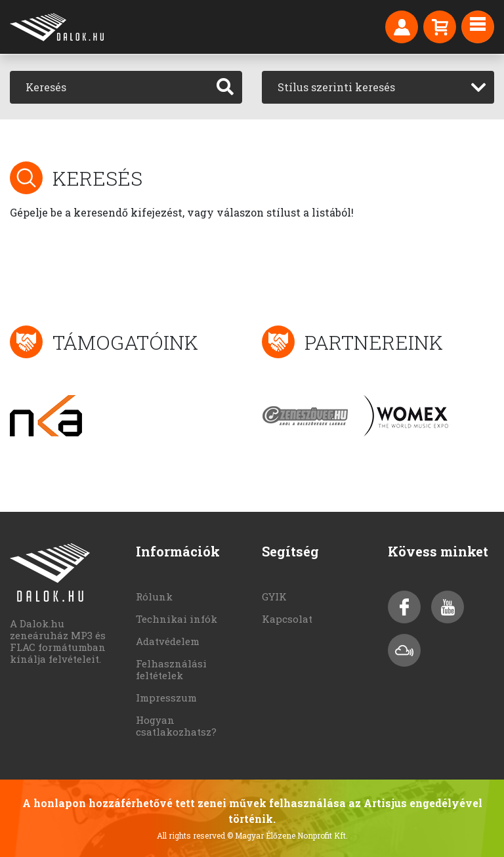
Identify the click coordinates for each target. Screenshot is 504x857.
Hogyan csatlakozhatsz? (176, 726)
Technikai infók (177, 619)
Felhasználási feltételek (171, 669)
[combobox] (378, 87)
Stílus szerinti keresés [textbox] (336, 87)
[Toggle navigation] (478, 27)
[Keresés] (109, 87)
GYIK (274, 596)
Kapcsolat (287, 619)
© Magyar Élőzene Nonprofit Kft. (287, 835)
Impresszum (166, 698)
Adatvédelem (168, 641)
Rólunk (154, 596)
